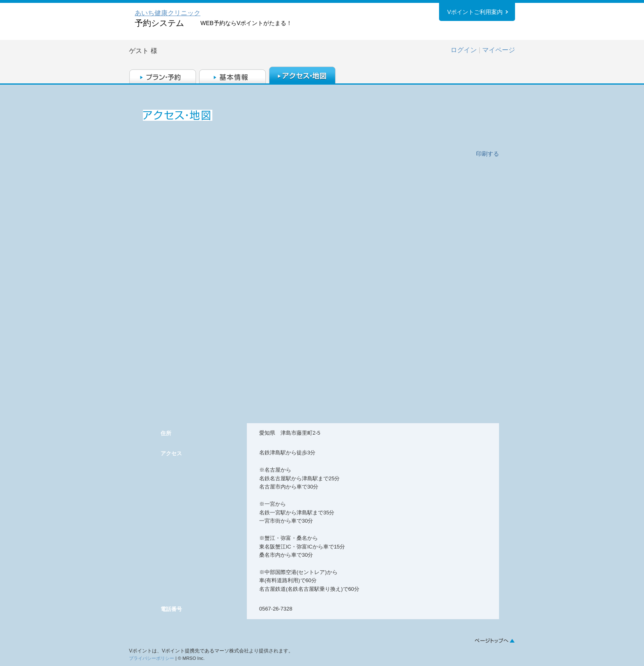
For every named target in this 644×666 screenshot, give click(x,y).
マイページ (499, 50)
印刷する (488, 154)
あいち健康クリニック (168, 13)
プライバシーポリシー (152, 658)
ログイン (464, 50)
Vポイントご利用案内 (475, 12)
